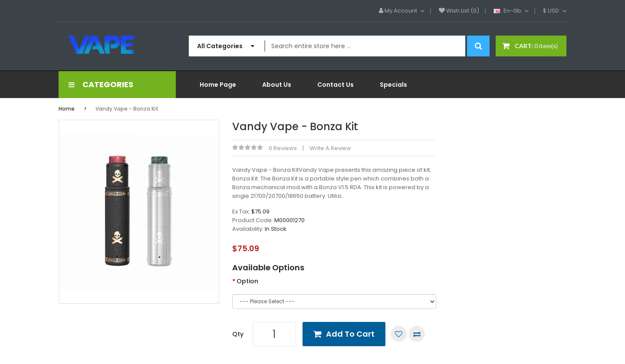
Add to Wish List (399, 334)
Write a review (330, 148)
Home (67, 109)
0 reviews (283, 148)
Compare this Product (417, 334)
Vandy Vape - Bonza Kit (127, 109)
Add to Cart (350, 334)
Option (247, 281)
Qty (238, 334)
